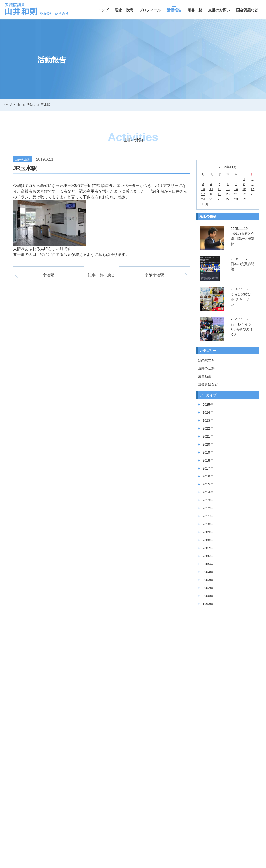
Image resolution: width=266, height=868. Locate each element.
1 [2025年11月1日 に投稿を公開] (244, 179)
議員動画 (205, 376)
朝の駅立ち (206, 360)
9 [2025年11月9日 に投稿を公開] (253, 184)
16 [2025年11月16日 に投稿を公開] (253, 189)
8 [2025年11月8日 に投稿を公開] (244, 184)
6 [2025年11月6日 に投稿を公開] (228, 184)
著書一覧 (195, 10)
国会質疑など (247, 10)
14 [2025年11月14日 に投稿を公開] (236, 189)
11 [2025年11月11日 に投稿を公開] (211, 189)
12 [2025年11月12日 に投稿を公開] (220, 189)
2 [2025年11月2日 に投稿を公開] (253, 179)
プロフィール (150, 10)
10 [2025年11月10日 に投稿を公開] (203, 189)
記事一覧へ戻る (101, 275)
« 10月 (204, 204)
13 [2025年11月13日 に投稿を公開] (228, 189)
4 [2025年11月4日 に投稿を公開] (211, 184)
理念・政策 (124, 10)
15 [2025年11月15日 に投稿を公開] (244, 189)
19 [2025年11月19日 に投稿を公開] (220, 194)
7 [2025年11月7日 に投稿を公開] (236, 184)
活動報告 (174, 10)
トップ (103, 10)
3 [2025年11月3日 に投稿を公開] (203, 184)
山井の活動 (206, 368)
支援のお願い (219, 10)
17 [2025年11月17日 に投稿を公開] (203, 194)
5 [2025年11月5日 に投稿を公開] (220, 184)
